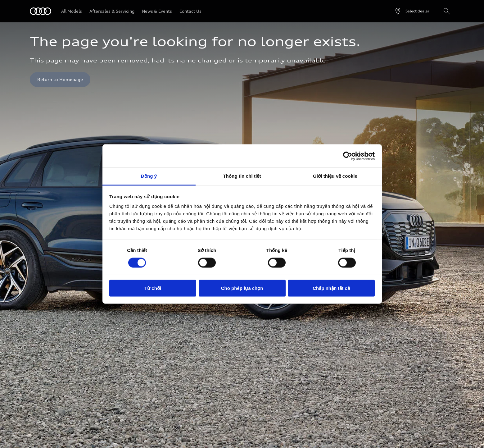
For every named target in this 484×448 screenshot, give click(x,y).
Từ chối (153, 288)
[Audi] (41, 11)
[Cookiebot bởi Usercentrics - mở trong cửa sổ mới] (348, 156)
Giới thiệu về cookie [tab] (335, 176)
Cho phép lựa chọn (242, 288)
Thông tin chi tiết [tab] (242, 176)
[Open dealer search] (412, 11)
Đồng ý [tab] (149, 176)
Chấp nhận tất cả (331, 288)
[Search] (447, 11)
